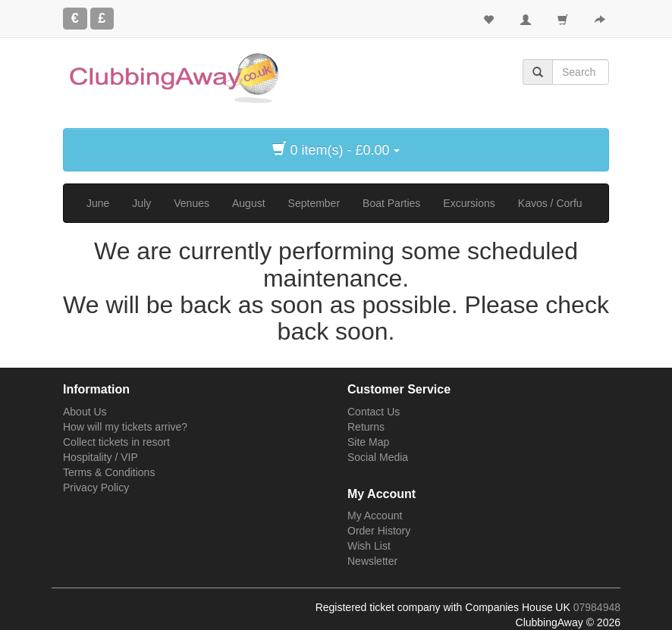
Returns (366, 427)
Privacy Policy (96, 487)
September (314, 203)
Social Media (378, 457)
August (249, 203)
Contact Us (374, 412)
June (98, 203)
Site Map (368, 442)
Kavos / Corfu (550, 203)
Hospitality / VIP (100, 457)
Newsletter (372, 561)
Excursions (469, 203)
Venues (192, 203)
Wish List (369, 546)
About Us (85, 412)
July (141, 203)
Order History (379, 531)
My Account (375, 516)
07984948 (597, 607)
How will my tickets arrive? (125, 427)
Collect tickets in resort (116, 442)
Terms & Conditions (109, 472)
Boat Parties (391, 203)
